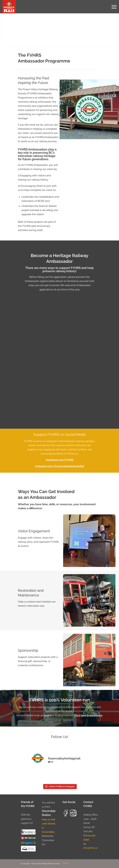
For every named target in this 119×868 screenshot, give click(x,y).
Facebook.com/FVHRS (60, 460)
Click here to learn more (88, 715)
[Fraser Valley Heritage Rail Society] (9, 7)
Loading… (59, 362)
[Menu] (113, 7)
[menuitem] (113, 7)
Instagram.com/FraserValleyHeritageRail (60, 466)
